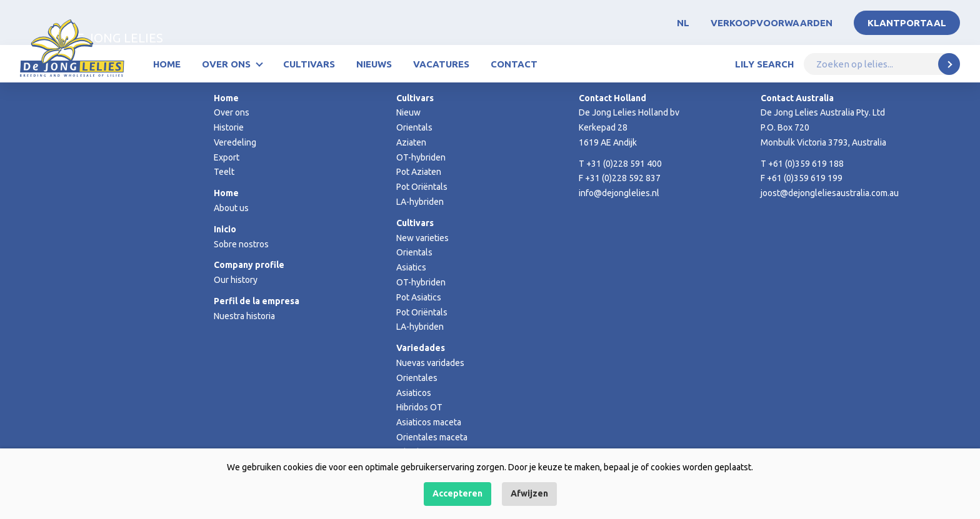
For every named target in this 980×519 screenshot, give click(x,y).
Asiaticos (414, 393)
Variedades (421, 348)
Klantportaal (907, 23)
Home (167, 64)
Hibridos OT (419, 407)
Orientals (414, 127)
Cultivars (309, 64)
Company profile (249, 265)
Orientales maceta (432, 437)
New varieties (422, 238)
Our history (236, 280)
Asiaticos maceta (429, 422)
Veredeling (235, 142)
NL (683, 23)
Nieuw (408, 112)
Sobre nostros (241, 244)
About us (231, 208)
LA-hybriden (420, 202)
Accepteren (457, 493)
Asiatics (411, 267)
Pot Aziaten (419, 172)
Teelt (224, 172)
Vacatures (441, 64)
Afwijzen (529, 493)
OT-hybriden (421, 157)
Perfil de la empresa (257, 301)
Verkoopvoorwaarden (772, 23)
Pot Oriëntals (422, 187)
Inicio (225, 229)
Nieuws (374, 64)
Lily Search (764, 64)
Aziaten (411, 142)
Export (227, 157)
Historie (229, 127)
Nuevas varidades (430, 363)
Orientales (417, 378)
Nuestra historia (244, 316)
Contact (514, 64)
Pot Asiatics (419, 297)
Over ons (226, 64)
